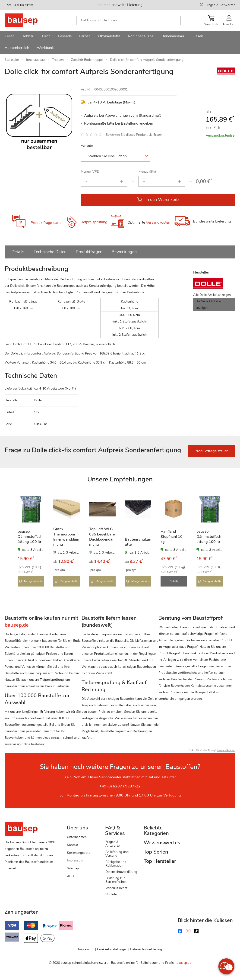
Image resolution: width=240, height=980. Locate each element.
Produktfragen (89, 252)
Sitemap (73, 868)
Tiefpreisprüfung (94, 222)
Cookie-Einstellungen (112, 949)
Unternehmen (77, 837)
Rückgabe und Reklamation (116, 864)
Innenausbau (35, 60)
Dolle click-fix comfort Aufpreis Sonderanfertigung (147, 60)
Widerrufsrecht (116, 888)
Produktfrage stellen (47, 223)
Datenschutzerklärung (121, 872)
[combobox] (128, 20)
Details (18, 252)
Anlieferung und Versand (117, 854)
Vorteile (111, 894)
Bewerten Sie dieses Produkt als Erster (134, 135)
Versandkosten (158, 223)
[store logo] (28, 20)
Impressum (75, 860)
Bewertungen (124, 252)
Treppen (58, 60)
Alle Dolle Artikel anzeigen (212, 295)
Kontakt (73, 845)
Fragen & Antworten (220, 5)
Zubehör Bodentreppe (87, 60)
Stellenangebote (79, 853)
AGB (70, 876)
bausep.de (184, 963)
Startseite (12, 60)
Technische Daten (50, 252)
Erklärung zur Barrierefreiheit (116, 880)
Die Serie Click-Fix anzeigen (208, 305)
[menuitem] (9, 37)
